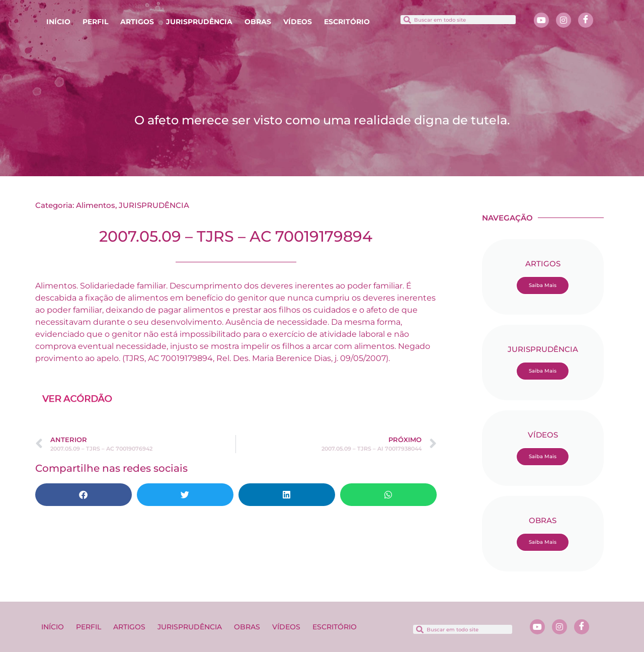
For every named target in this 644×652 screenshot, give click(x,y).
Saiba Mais (543, 285)
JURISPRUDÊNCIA (199, 22)
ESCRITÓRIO (347, 22)
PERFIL (95, 22)
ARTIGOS (137, 22)
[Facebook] (586, 20)
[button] (84, 495)
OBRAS (258, 22)
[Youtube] (541, 20)
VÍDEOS (298, 22)
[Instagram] (563, 20)
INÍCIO (58, 22)
